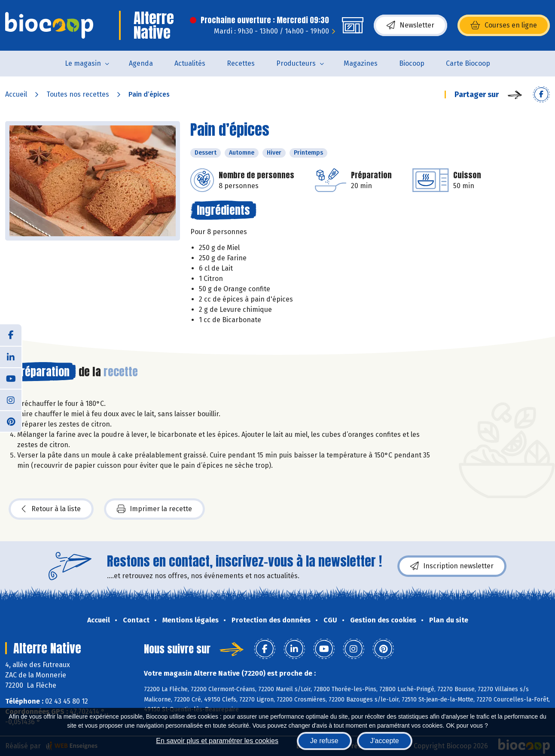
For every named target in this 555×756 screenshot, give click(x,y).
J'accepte (385, 741)
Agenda (141, 63)
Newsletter (410, 25)
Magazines (361, 63)
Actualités (190, 63)
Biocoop (412, 63)
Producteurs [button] (296, 63)
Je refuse (324, 741)
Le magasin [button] (83, 63)
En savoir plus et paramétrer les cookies (217, 741)
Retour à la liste (51, 509)
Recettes (241, 63)
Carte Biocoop (468, 63)
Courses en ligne (504, 25)
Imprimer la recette (154, 509)
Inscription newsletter (452, 566)
